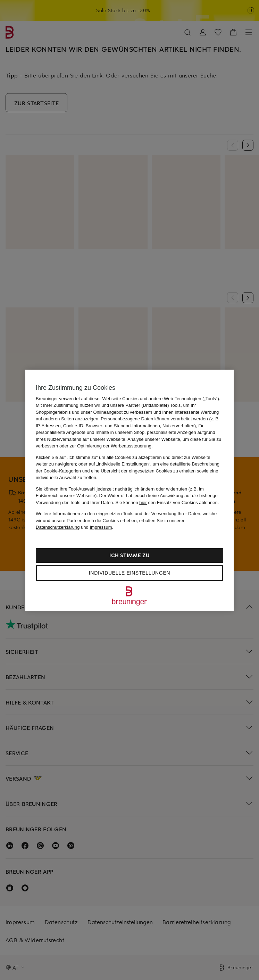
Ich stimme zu (129, 555)
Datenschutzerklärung (58, 527)
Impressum (101, 527)
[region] (129, 490)
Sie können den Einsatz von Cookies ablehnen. (167, 503)
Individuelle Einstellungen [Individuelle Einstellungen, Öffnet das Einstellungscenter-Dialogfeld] (129, 573)
